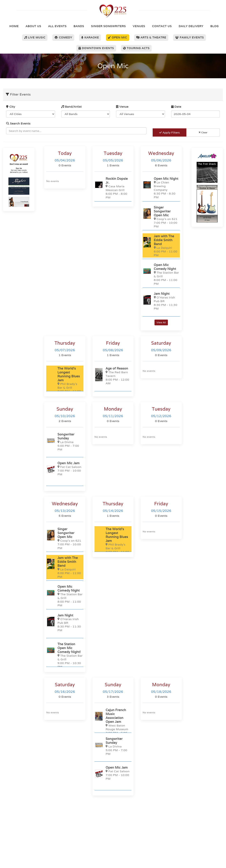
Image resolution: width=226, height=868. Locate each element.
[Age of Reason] (113, 376)
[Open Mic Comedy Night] (161, 274)
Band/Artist (71, 107)
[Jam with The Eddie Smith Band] (161, 245)
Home (14, 26)
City (11, 107)
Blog (215, 26)
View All (161, 322)
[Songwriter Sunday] (65, 442)
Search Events (18, 123)
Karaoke (90, 37)
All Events (57, 26)
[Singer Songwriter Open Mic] (161, 217)
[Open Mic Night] (161, 188)
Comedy (63, 37)
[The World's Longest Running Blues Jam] (65, 382)
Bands (79, 26)
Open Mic (118, 37)
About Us (33, 26)
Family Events (190, 37)
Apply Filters (169, 132)
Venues (139, 26)
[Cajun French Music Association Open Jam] (113, 723)
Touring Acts (136, 48)
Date (176, 107)
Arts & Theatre (151, 37)
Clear (203, 132)
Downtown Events (96, 48)
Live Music (35, 37)
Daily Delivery (191, 26)
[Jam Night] (161, 301)
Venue (122, 107)
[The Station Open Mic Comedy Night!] (65, 655)
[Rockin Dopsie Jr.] (113, 188)
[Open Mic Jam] (65, 469)
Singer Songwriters (108, 26)
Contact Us (162, 26)
